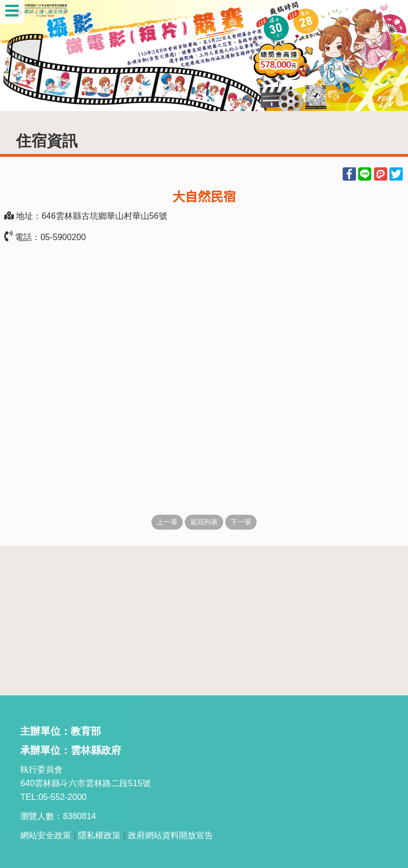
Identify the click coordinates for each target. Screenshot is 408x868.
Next (389, 56)
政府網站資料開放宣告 (171, 835)
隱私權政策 (99, 835)
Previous (19, 56)
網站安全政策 (46, 835)
